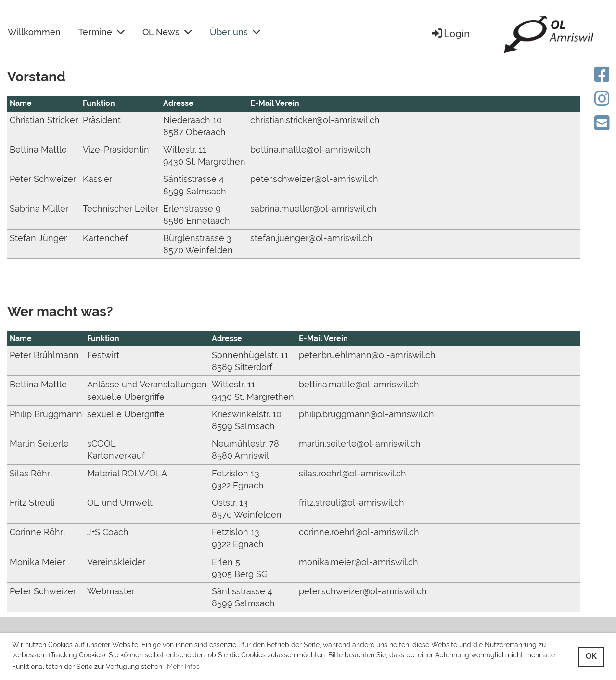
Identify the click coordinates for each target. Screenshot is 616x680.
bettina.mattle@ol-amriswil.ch (310, 149)
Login (450, 34)
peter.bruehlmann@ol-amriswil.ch (367, 355)
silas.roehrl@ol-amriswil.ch (353, 473)
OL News (167, 32)
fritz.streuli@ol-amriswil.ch (352, 503)
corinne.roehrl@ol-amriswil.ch (359, 532)
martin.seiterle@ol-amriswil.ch (360, 443)
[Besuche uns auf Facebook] (602, 75)
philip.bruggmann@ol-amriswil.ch (366, 414)
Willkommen (34, 32)
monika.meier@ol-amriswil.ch (359, 562)
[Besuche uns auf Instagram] (602, 99)
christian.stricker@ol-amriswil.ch (315, 120)
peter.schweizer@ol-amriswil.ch (314, 179)
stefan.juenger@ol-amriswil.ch (311, 238)
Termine (102, 32)
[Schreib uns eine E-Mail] (602, 123)
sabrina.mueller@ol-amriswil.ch (314, 209)
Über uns (235, 32)
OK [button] (591, 656)
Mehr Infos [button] (183, 667)
